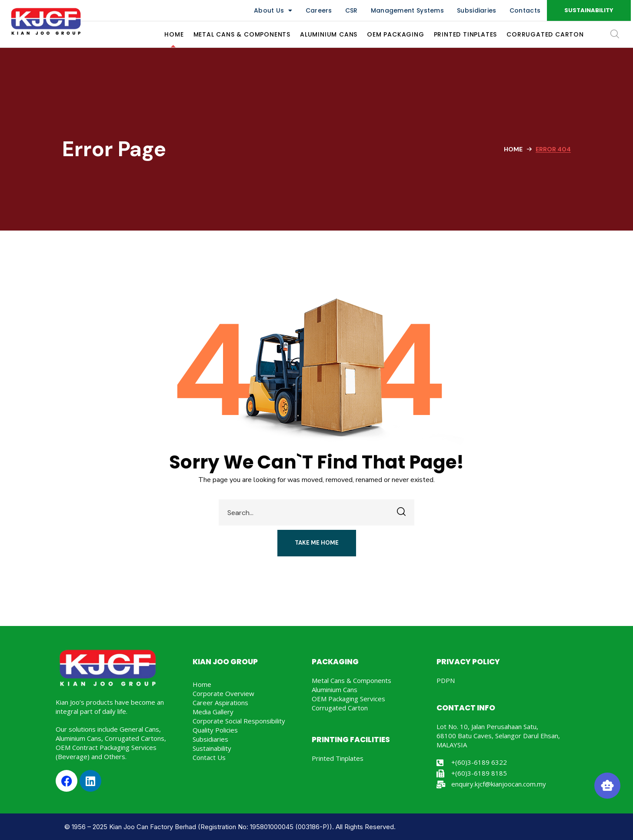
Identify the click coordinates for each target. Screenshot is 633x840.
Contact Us (209, 757)
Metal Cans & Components (351, 680)
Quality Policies (215, 730)
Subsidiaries (477, 10)
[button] (589, 10)
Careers (319, 10)
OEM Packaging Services (348, 699)
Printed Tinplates (338, 758)
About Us (273, 10)
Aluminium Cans (335, 689)
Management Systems (407, 10)
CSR (351, 10)
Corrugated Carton (340, 708)
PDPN (446, 680)
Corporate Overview (223, 693)
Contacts (525, 10)
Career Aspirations (220, 703)
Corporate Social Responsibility (239, 721)
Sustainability (212, 748)
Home (513, 149)
